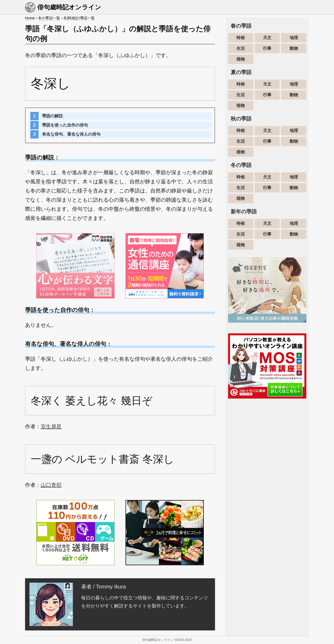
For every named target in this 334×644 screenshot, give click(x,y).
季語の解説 (52, 116)
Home (30, 18)
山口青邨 (51, 485)
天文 (267, 38)
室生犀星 (51, 426)
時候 (241, 38)
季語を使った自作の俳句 (65, 125)
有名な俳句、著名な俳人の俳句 (71, 134)
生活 (241, 48)
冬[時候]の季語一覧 (79, 18)
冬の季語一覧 (49, 18)
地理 (294, 38)
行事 (267, 48)
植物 (241, 59)
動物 (294, 48)
